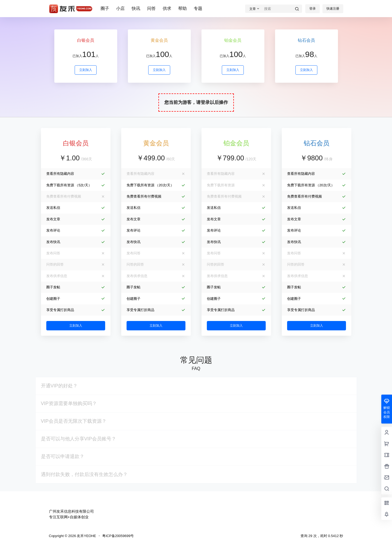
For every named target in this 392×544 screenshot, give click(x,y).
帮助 (182, 8)
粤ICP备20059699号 (118, 536)
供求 (167, 8)
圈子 (105, 8)
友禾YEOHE (86, 536)
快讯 (136, 8)
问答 (151, 8)
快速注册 (333, 9)
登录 (313, 9)
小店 (120, 8)
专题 (198, 8)
